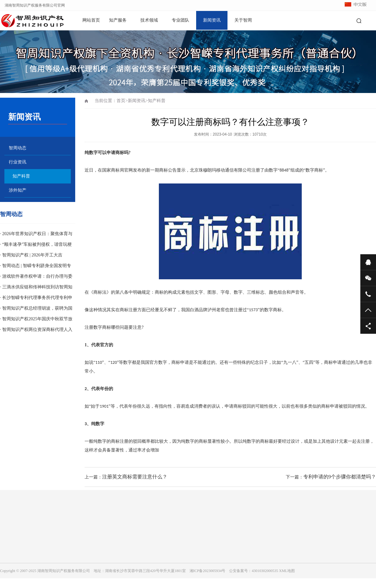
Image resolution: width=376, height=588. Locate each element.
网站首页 (91, 20)
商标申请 (180, 362)
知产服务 (118, 20)
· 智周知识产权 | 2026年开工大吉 (31, 255)
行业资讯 (18, 162)
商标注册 (128, 310)
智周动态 (18, 148)
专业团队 (180, 20)
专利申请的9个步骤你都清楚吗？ (340, 477)
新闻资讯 (212, 20)
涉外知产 (18, 190)
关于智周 (243, 20)
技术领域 (149, 20)
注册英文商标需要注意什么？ (135, 477)
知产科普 (21, 176)
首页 (121, 101)
